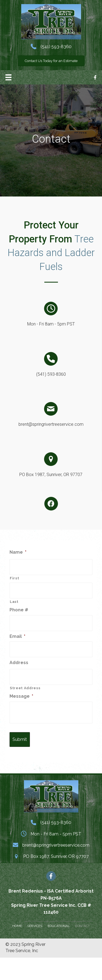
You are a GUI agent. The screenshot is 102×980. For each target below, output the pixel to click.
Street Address (25, 688)
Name (18, 552)
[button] (51, 61)
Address (19, 663)
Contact (82, 926)
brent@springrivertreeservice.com (51, 424)
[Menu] (8, 77)
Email (17, 636)
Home (17, 926)
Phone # (19, 610)
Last (14, 602)
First (14, 578)
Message (21, 696)
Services (35, 926)
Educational (59, 926)
